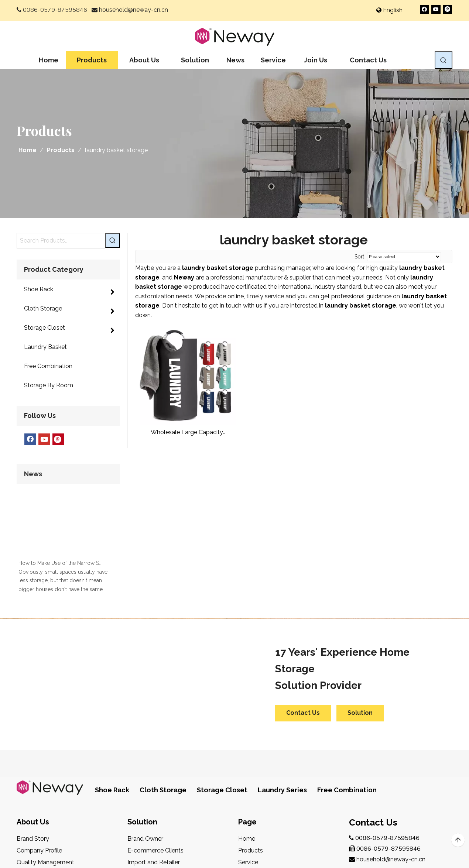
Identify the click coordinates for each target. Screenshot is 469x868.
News (246, 782)
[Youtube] (436, 9)
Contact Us (303, 609)
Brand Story (33, 735)
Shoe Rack (112, 686)
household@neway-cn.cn (133, 10)
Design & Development (48, 770)
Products (251, 746)
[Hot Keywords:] (444, 60)
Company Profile (39, 746)
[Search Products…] (61, 241)
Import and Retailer (154, 758)
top (458, 840)
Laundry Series (282, 686)
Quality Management (45, 758)
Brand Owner (145, 735)
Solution (360, 609)
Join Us (248, 770)
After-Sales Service (43, 782)
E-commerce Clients (155, 746)
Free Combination (347, 686)
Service (248, 758)
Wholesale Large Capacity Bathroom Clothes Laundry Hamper (187, 433)
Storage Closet (222, 686)
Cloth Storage (163, 686)
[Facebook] (425, 9)
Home (247, 735)
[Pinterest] (447, 9)
